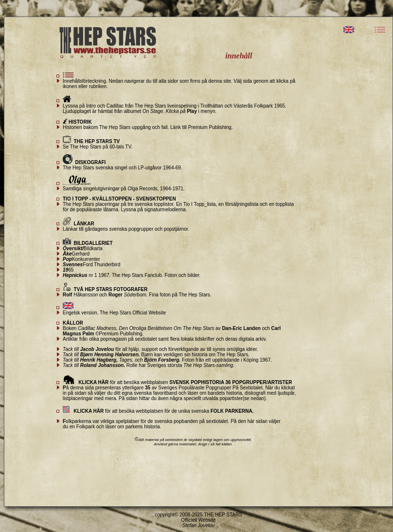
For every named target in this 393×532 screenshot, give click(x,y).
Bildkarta (83, 248)
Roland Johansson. (102, 365)
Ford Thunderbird (91, 265)
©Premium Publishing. (119, 334)
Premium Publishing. (211, 127)
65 (68, 270)
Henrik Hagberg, (99, 360)
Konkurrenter (81, 259)
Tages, (125, 360)
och (124, 295)
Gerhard (76, 254)
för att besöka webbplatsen (178, 382)
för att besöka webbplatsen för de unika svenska (158, 411)
